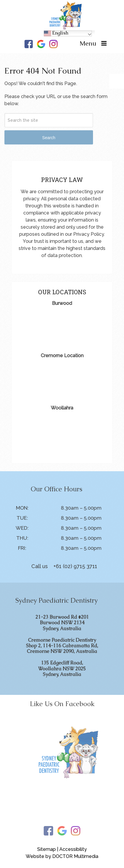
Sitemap (46, 849)
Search (49, 138)
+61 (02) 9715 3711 (75, 566)
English (56, 33)
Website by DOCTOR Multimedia (62, 856)
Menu (88, 43)
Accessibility (73, 849)
